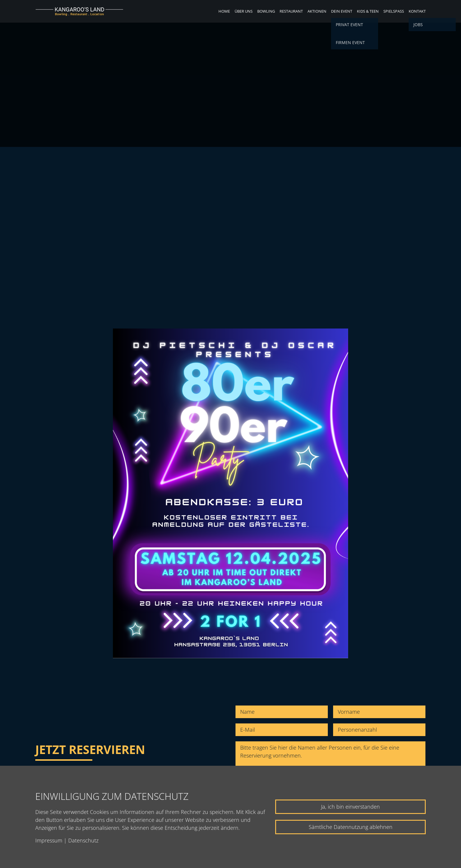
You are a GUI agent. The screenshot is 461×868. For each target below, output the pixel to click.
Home (224, 11)
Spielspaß (394, 11)
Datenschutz (83, 840)
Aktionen (317, 11)
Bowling (266, 11)
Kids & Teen (368, 11)
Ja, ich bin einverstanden (350, 807)
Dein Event (342, 11)
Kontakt (417, 11)
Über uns (244, 11)
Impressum (49, 840)
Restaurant (291, 11)
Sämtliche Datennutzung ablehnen (351, 827)
